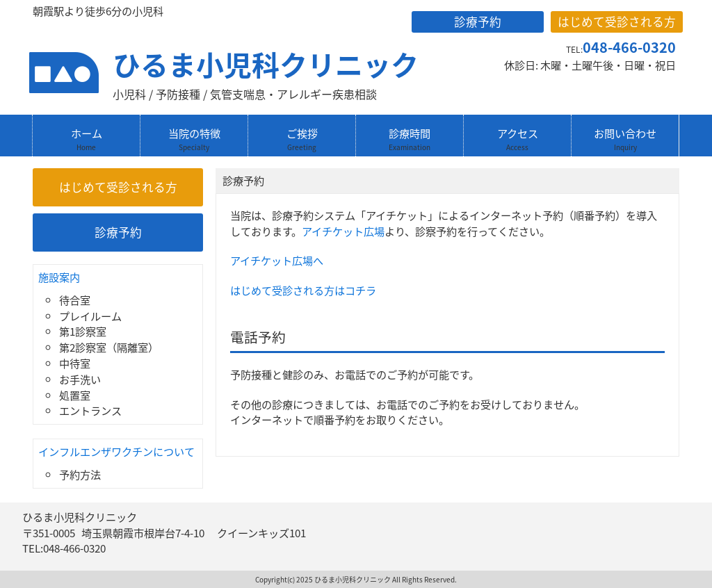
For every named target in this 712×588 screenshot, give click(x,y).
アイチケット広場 (343, 231)
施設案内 (59, 277)
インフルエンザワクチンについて (116, 451)
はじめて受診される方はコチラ (303, 290)
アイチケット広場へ (277, 260)
